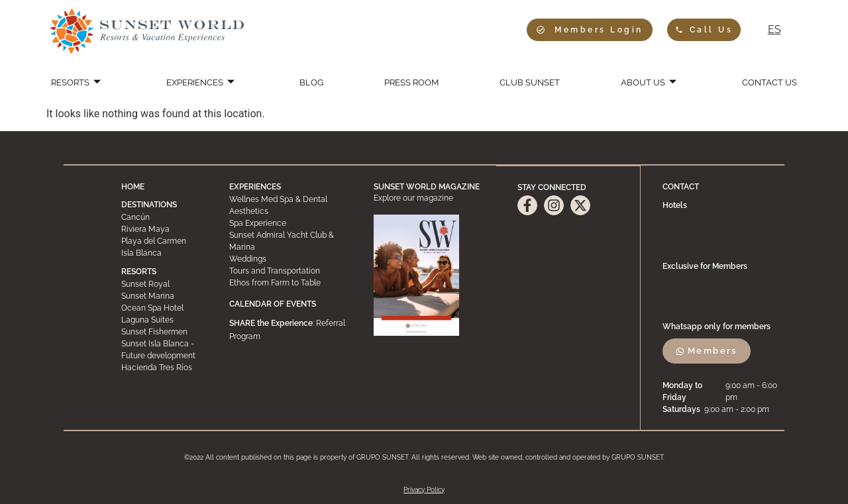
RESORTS (83, 83)
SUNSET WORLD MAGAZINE (427, 187)
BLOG (313, 83)
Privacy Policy (424, 489)
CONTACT (681, 187)
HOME (133, 187)
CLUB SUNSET (527, 83)
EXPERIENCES (206, 83)
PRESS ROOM (409, 83)
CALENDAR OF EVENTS (273, 304)
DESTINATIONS (149, 205)
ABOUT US (643, 83)
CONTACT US (761, 83)
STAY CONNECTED (552, 187)
